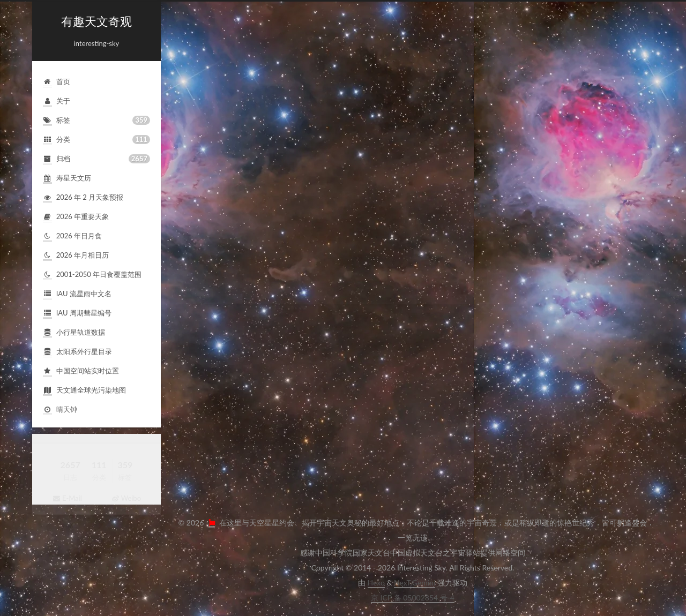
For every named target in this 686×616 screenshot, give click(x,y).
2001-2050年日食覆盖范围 (92, 275)
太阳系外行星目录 (77, 352)
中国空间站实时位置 (81, 371)
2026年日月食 (72, 236)
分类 (96, 140)
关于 (57, 101)
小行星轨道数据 (74, 332)
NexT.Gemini (415, 583)
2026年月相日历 (76, 255)
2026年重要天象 (76, 217)
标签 (96, 120)
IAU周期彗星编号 (77, 313)
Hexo (376, 583)
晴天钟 (60, 410)
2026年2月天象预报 (83, 197)
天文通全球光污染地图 (84, 390)
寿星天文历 (67, 178)
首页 (57, 82)
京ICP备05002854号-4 (413, 598)
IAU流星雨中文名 (77, 294)
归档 (96, 159)
